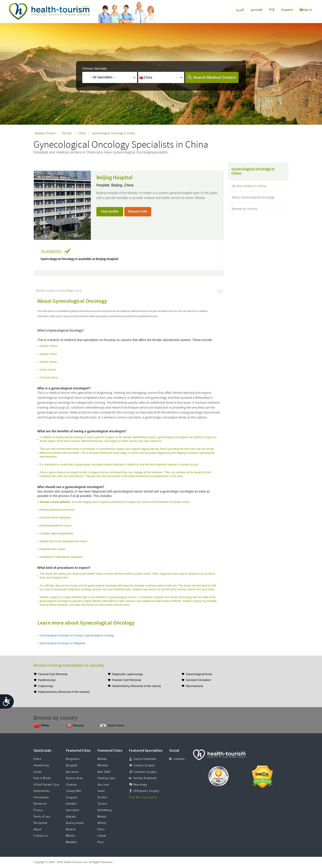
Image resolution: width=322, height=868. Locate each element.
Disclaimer (40, 823)
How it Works (42, 778)
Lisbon (102, 836)
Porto (101, 830)
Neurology (140, 785)
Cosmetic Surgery (145, 772)
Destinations (42, 791)
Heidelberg (105, 810)
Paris (101, 842)
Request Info (138, 211)
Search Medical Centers (215, 78)
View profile (110, 211)
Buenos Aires (74, 778)
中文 (272, 10)
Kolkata (71, 817)
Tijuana (102, 804)
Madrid (71, 830)
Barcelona (73, 772)
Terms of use (42, 817)
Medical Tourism (45, 133)
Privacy (38, 810)
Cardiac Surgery (144, 766)
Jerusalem (73, 810)
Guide (38, 772)
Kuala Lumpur (75, 823)
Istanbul (71, 804)
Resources (40, 804)
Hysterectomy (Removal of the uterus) (137, 686)
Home (37, 759)
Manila (70, 836)
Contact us (41, 836)
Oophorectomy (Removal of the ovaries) (64, 692)
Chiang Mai (74, 791)
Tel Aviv (102, 798)
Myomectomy (194, 686)
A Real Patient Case (46, 785)
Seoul (101, 791)
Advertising (41, 766)
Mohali (102, 817)
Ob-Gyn (67, 133)
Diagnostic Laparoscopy (128, 674)
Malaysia (75, 726)
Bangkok (72, 766)
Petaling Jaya (106, 778)
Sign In (306, 10)
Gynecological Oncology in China (113, 133)
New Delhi (104, 772)
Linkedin (177, 759)
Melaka (102, 759)
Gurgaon (72, 798)
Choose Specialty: (95, 68)
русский (256, 10)
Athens (102, 823)
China (82, 133)
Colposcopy (46, 686)
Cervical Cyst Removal (53, 674)
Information (41, 798)
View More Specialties (143, 798)
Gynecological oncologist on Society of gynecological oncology (77, 636)
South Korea (112, 726)
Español (287, 10)
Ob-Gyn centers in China (249, 186)
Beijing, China (122, 185)
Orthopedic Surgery (146, 791)
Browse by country (245, 209)
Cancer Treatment (145, 759)
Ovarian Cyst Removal (127, 680)
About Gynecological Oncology (253, 197)
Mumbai (103, 766)
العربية (240, 10)
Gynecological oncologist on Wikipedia (62, 643)
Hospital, (104, 185)
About (38, 830)
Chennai (71, 785)
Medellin (72, 842)
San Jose (103, 785)
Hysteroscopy (47, 680)
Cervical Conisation (198, 680)
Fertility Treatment (145, 778)
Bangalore (73, 759)
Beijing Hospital (114, 178)
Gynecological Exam (199, 674)
